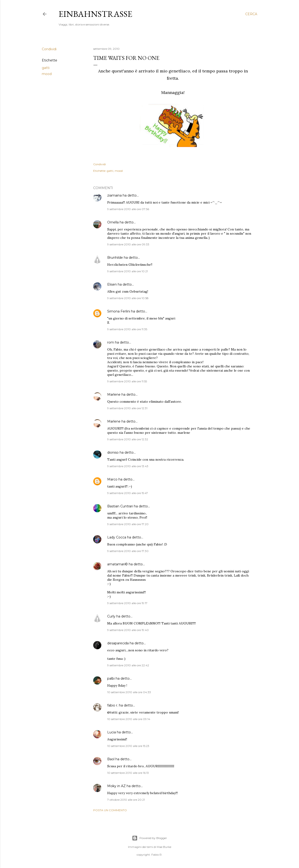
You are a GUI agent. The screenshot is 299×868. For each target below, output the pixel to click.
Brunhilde (115, 258)
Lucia (112, 732)
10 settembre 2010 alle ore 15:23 (128, 746)
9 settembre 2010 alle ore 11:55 (127, 381)
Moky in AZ (116, 786)
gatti (46, 68)
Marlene (114, 395)
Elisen (112, 284)
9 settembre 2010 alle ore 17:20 (128, 524)
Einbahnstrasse (95, 14)
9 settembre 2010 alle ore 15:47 (128, 493)
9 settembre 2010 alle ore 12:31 (127, 408)
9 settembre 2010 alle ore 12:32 (128, 439)
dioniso (113, 452)
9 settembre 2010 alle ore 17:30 (128, 551)
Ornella (113, 222)
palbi (111, 678)
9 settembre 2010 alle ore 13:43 (128, 466)
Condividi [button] (49, 49)
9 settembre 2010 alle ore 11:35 (127, 329)
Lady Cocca (117, 537)
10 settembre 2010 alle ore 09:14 (129, 719)
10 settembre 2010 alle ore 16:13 (128, 773)
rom (111, 342)
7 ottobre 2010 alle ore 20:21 (126, 800)
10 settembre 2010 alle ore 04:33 (129, 692)
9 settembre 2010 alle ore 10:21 (128, 271)
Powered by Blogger (149, 838)
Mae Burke (164, 847)
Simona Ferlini (119, 311)
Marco (112, 479)
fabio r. (113, 705)
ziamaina (114, 195)
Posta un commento (110, 810)
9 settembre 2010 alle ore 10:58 (128, 298)
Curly (111, 616)
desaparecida (118, 643)
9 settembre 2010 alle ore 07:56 (128, 209)
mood (47, 74)
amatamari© (117, 564)
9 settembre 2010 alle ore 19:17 (127, 603)
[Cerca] (251, 14)
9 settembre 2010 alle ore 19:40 (128, 630)
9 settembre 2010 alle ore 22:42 (128, 665)
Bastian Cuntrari (120, 506)
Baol (111, 759)
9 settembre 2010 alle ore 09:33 (128, 244)
